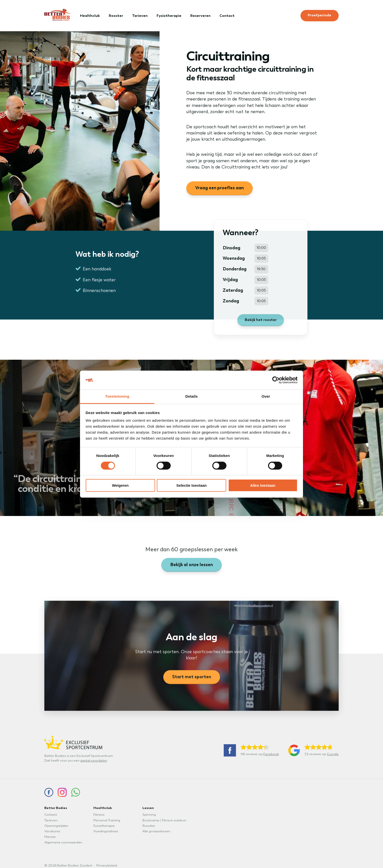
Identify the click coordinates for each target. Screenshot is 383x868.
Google (333, 754)
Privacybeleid (107, 866)
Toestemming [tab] (117, 396)
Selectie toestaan (192, 485)
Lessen (148, 808)
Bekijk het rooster (261, 324)
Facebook (271, 754)
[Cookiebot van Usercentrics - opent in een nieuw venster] (276, 380)
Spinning (149, 815)
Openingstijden (56, 826)
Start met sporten (192, 681)
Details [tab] (191, 396)
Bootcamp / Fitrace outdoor (164, 820)
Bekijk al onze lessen (191, 565)
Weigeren (120, 485)
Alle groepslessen (156, 831)
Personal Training (107, 820)
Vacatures (52, 831)
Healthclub (90, 16)
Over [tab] (266, 396)
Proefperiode (319, 15)
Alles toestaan (263, 485)
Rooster (116, 16)
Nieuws (50, 837)
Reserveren (200, 16)
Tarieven (140, 16)
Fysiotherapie (169, 16)
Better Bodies (56, 808)
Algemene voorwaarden (63, 842)
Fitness (99, 815)
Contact (227, 16)
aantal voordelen (94, 761)
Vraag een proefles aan (219, 188)
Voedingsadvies (106, 831)
